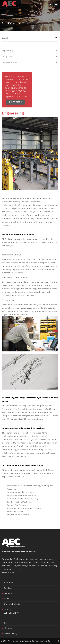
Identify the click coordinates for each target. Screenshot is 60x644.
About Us (9, 583)
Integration (7, 57)
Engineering (7, 51)
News (7, 599)
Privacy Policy (11, 634)
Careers (8, 623)
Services (8, 588)
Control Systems (10, 63)
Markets (8, 593)
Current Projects (12, 604)
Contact (8, 609)
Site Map (8, 628)
